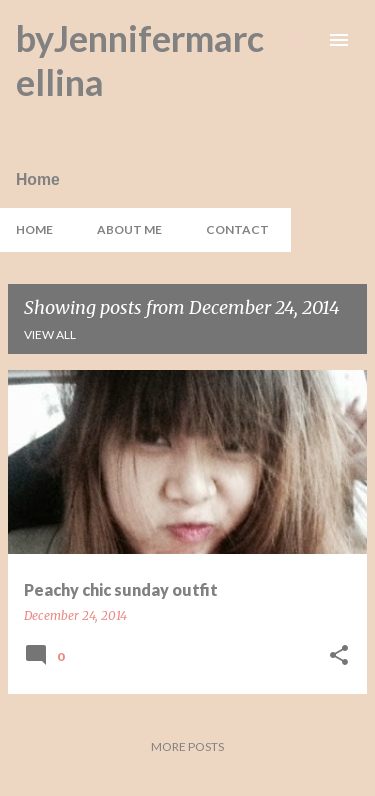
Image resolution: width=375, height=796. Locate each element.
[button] (339, 656)
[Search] (299, 40)
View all (50, 334)
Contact (237, 229)
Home (34, 229)
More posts (187, 746)
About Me (129, 229)
